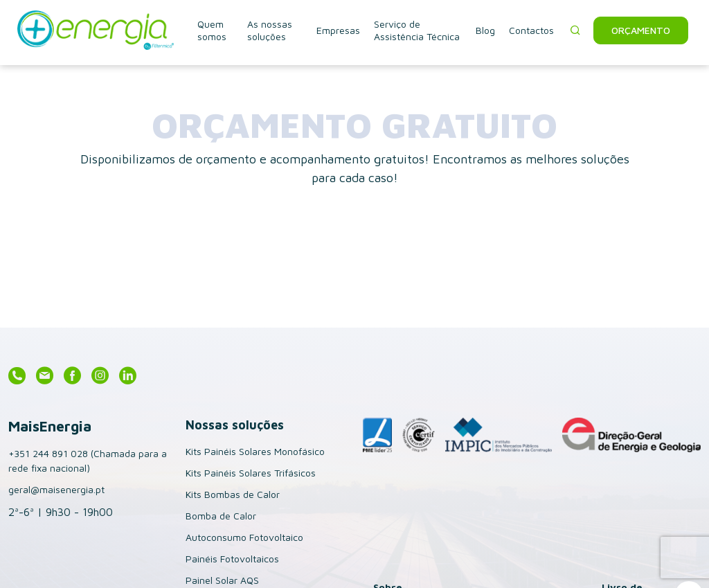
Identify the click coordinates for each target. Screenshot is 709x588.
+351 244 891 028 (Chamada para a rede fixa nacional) (88, 461)
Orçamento (641, 30)
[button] (575, 30)
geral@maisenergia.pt (56, 489)
